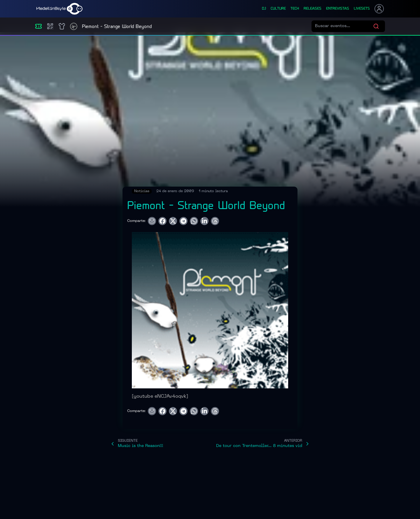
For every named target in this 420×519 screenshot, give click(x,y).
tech (295, 9)
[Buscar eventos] (344, 26)
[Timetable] (74, 26)
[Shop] (62, 26)
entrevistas (338, 9)
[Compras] (50, 26)
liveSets (362, 9)
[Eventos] (38, 26)
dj (264, 9)
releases (313, 9)
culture (278, 9)
